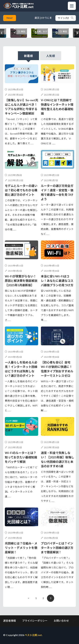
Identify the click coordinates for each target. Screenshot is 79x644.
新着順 (28, 56)
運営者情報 (9, 621)
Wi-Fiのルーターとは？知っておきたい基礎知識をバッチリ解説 (21, 457)
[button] (2, 33)
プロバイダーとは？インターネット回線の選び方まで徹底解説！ (57, 548)
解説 (23, 31)
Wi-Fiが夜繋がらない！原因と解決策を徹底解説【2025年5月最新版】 (21, 281)
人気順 (51, 56)
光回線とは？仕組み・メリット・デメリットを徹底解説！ (21, 548)
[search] (72, 18)
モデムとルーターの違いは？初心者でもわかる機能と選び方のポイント (21, 190)
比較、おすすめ (42, 31)
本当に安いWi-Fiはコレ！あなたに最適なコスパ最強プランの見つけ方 (57, 281)
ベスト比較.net (33, 635)
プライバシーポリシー (35, 621)
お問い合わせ (61, 621)
